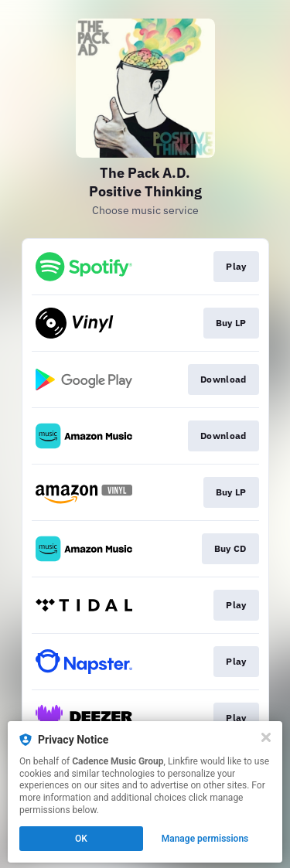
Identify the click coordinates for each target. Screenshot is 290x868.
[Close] (266, 737)
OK (81, 839)
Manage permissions (205, 839)
